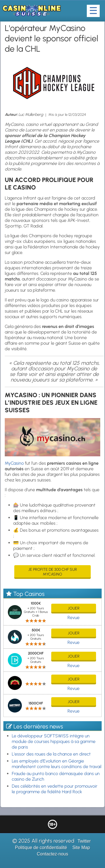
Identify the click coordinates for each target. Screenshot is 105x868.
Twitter (84, 841)
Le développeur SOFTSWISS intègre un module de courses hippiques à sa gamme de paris (54, 741)
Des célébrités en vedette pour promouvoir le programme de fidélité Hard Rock (55, 789)
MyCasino (14, 463)
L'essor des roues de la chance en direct (51, 754)
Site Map (81, 847)
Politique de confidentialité (41, 847)
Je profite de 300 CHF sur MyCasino (53, 572)
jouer (74, 608)
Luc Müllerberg (31, 115)
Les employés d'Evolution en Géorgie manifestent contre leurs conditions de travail (57, 764)
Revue (73, 618)
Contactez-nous (52, 854)
